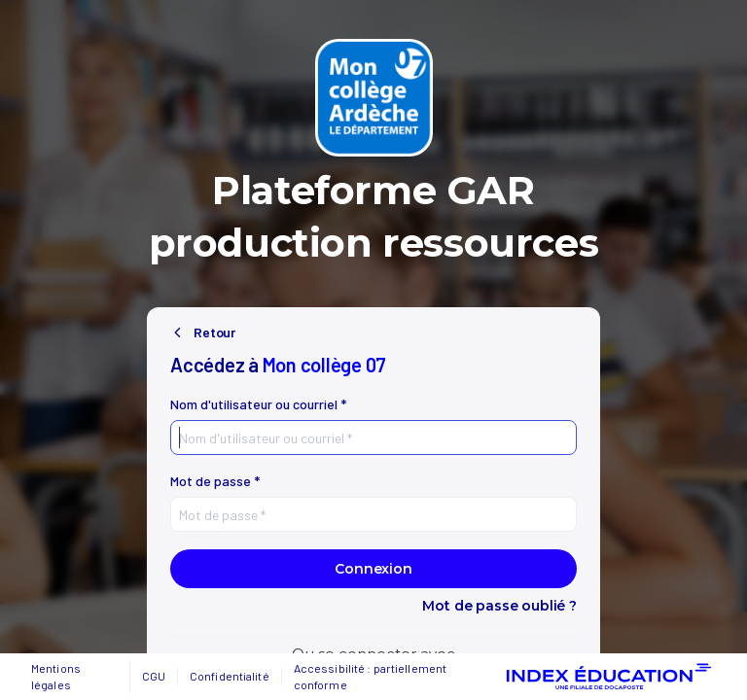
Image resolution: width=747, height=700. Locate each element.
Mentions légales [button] (56, 676)
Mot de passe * (215, 481)
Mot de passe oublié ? (499, 606)
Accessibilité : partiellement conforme (370, 676)
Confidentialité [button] (230, 676)
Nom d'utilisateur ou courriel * (258, 404)
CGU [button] (154, 676)
